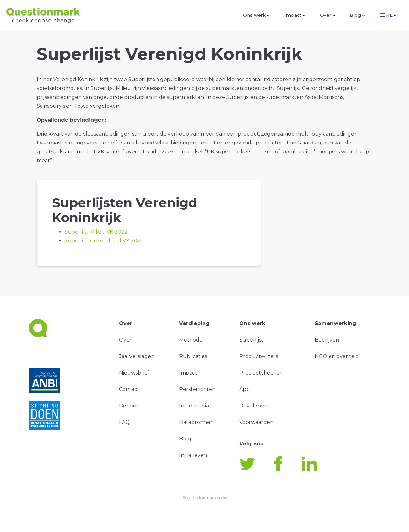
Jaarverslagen (137, 356)
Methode (191, 340)
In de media (194, 406)
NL (388, 15)
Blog (357, 15)
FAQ (124, 422)
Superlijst (251, 340)
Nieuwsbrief (134, 373)
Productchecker (261, 373)
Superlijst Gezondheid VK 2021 (104, 241)
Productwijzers (259, 356)
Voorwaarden (256, 422)
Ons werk (256, 15)
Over (328, 15)
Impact (295, 15)
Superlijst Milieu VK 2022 (96, 232)
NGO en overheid (337, 356)
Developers (254, 406)
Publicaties (193, 356)
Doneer (129, 406)
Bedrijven (327, 340)
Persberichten (197, 389)
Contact (129, 389)
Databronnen (196, 422)
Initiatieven (193, 455)
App (245, 389)
